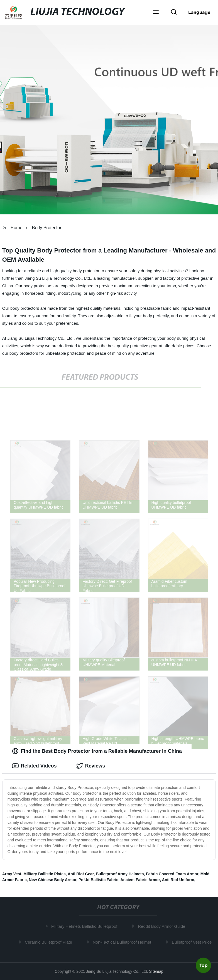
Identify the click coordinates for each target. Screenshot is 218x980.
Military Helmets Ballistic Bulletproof (85, 926)
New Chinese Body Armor (53, 880)
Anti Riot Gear (81, 874)
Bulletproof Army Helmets (120, 874)
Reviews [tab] (91, 766)
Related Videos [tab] (34, 766)
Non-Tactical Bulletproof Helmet (123, 942)
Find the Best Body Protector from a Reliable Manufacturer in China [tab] (97, 751)
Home (17, 228)
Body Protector (47, 228)
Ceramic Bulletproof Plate (50, 942)
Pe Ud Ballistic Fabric (98, 880)
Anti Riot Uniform (178, 880)
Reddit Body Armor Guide (163, 926)
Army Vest (12, 874)
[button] (156, 12)
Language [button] (199, 12)
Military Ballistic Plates (45, 874)
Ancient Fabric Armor (140, 880)
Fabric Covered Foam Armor (172, 874)
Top (204, 965)
